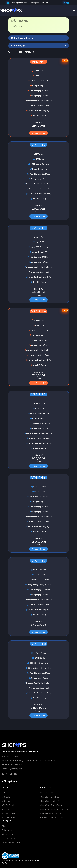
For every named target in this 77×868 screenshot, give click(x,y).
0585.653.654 (12, 765)
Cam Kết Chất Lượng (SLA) (52, 817)
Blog (4, 826)
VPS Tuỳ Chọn (8, 809)
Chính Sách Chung (49, 793)
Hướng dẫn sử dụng (11, 842)
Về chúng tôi (7, 834)
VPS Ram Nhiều (9, 817)
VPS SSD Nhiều (9, 813)
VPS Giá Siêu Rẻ (9, 805)
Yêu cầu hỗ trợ (8, 838)
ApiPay (5, 863)
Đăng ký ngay (39, 133)
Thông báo (7, 830)
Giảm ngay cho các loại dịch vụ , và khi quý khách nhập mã (31, 3)
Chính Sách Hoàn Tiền (50, 801)
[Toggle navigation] (74, 11)
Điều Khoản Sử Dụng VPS (52, 813)
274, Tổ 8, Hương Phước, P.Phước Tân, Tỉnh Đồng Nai (28, 761)
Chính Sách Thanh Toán (51, 805)
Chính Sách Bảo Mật (50, 797)
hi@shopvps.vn (12, 769)
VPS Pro (5, 793)
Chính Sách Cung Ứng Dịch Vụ (54, 809)
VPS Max (6, 801)
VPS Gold (6, 797)
